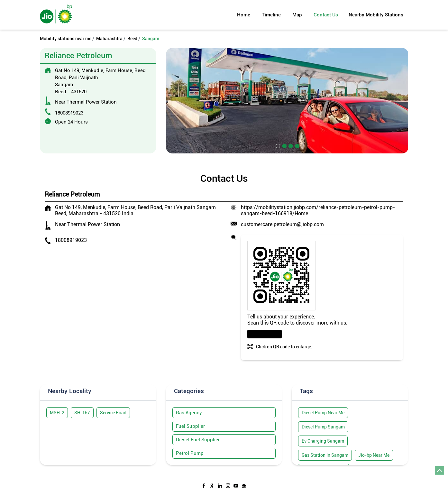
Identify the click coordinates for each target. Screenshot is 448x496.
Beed (132, 39)
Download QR (265, 334)
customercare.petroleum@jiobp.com (282, 224)
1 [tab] (277, 145)
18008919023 (69, 113)
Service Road (113, 413)
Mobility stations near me (66, 39)
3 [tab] (290, 145)
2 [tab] (284, 145)
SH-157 (82, 413)
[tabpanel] (287, 101)
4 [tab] (297, 145)
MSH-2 (57, 413)
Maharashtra (109, 39)
